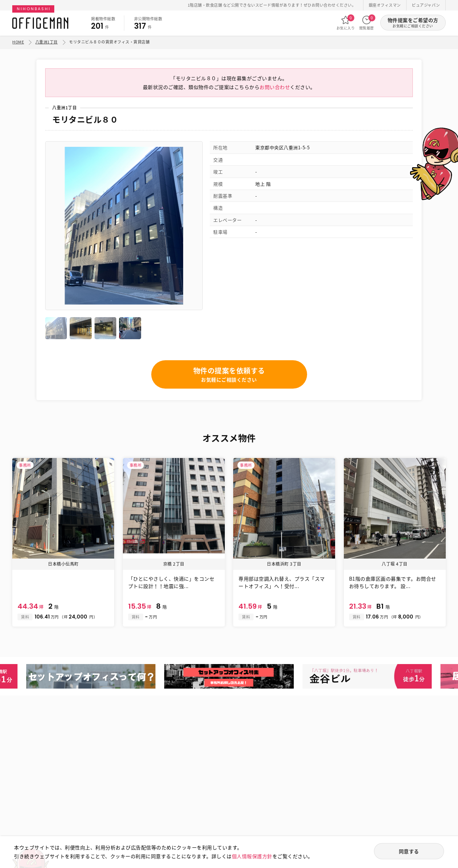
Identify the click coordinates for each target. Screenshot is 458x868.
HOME (18, 42)
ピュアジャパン (426, 5)
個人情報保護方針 (252, 856)
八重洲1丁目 (47, 42)
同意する (409, 851)
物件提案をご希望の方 (413, 23)
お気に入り (346, 23)
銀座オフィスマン (385, 5)
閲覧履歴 (367, 23)
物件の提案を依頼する (229, 374)
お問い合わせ (275, 87)
